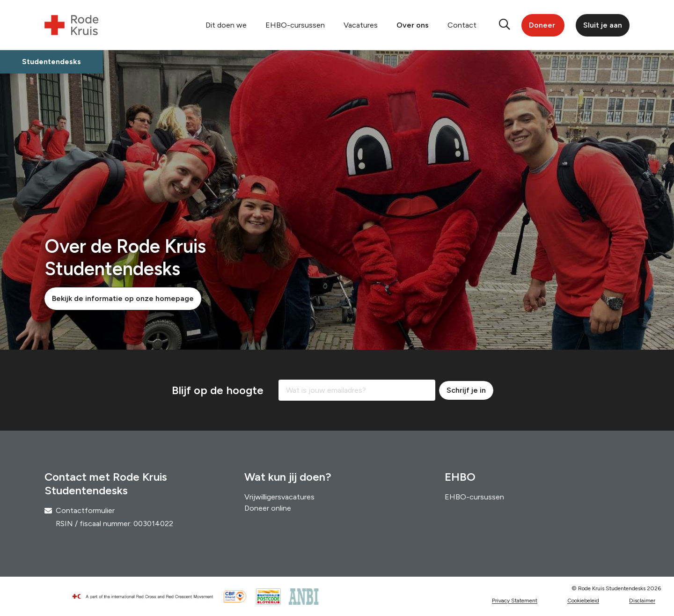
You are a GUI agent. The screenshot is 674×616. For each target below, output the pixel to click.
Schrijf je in (466, 390)
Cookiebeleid (583, 601)
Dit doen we (226, 25)
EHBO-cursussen (295, 25)
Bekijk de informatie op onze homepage (123, 298)
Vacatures (361, 25)
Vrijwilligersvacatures (279, 497)
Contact (462, 25)
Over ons (413, 25)
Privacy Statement (515, 601)
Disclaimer (642, 601)
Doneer (542, 25)
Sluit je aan (603, 25)
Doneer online (268, 508)
